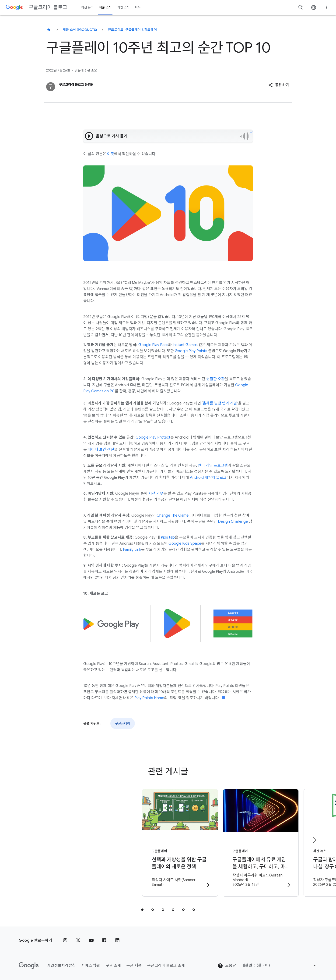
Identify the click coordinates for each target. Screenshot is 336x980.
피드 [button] (138, 7)
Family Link (132, 550)
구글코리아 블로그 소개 (166, 962)
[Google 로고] (29, 962)
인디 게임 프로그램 (213, 465)
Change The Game (173, 515)
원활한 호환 (215, 379)
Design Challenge (233, 522)
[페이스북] (104, 937)
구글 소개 (113, 962)
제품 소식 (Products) (80, 30)
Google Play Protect (153, 437)
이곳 (111, 154)
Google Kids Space (185, 544)
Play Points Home (149, 698)
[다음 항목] (314, 838)
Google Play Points (191, 351)
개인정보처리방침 (61, 962)
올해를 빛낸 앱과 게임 (220, 403)
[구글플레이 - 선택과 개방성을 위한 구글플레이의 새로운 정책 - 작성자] (107, 842)
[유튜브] (91, 937)
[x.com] (78, 937)
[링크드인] (117, 937)
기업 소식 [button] (123, 7)
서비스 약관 (91, 962)
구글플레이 (123, 723)
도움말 (227, 962)
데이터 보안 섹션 (101, 450)
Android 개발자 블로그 (208, 478)
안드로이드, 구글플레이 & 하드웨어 (132, 30)
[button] (279, 85)
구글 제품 (134, 962)
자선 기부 (156, 494)
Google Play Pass (153, 345)
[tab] (142, 907)
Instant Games (185, 345)
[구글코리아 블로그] (49, 30)
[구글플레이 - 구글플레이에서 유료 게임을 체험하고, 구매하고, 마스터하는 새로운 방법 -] (229, 842)
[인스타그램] (65, 937)
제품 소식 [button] (105, 7)
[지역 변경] (279, 962)
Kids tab (168, 537)
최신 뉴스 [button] (87, 7)
